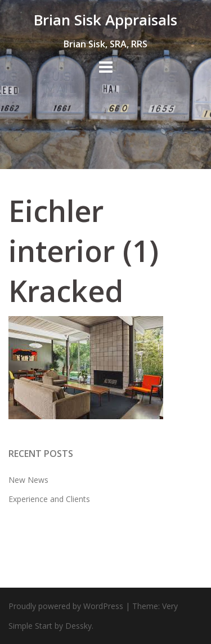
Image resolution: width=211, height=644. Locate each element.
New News (28, 480)
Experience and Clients (49, 499)
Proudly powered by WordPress (66, 606)
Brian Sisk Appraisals (105, 20)
